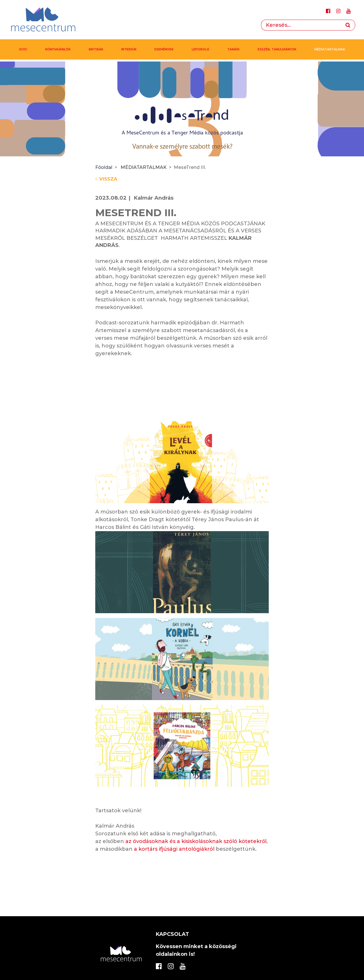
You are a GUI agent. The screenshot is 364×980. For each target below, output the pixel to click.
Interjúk (129, 49)
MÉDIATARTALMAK (330, 49)
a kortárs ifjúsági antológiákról (174, 849)
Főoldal (104, 167)
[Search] (301, 25)
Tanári (233, 49)
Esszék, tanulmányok (277, 49)
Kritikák (96, 49)
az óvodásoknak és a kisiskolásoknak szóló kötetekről (196, 841)
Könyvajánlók (58, 49)
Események (164, 49)
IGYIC (23, 49)
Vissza (106, 179)
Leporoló (200, 49)
